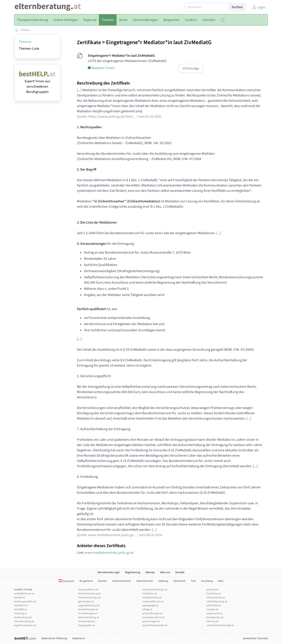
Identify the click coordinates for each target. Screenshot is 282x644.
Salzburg (163, 581)
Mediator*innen (101, 68)
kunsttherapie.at (88, 613)
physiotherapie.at (152, 613)
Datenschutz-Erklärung (54, 638)
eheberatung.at (23, 617)
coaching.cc (21, 613)
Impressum (79, 638)
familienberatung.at (89, 594)
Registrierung (133, 572)
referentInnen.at (216, 598)
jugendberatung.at (89, 605)
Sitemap (150, 572)
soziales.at (212, 609)
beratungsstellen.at (25, 602)
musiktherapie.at (152, 598)
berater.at (19, 598)
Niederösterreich (122, 581)
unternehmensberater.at (220, 625)
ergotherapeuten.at (25, 625)
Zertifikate (89, 42)
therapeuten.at (215, 617)
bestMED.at (20, 609)
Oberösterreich (145, 581)
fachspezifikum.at (88, 590)
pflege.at (147, 609)
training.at (212, 621)
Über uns (165, 572)
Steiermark (179, 581)
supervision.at (214, 613)
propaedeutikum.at (153, 617)
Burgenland (86, 581)
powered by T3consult (255, 638)
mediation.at (150, 594)
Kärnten (103, 581)
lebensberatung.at (89, 617)
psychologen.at (151, 621)
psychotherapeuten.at (155, 625)
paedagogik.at (150, 605)
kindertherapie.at (88, 609)
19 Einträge (191, 68)
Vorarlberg (207, 581)
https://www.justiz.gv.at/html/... (112, 117)
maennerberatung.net (155, 590)
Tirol (193, 581)
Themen (26, 30)
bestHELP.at (21, 605)
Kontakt (180, 572)
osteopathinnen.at (153, 602)
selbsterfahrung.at (217, 602)
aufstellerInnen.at (24, 594)
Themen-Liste (29, 49)
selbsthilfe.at (214, 605)
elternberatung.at (24, 621)
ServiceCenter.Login (109, 572)
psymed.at (212, 590)
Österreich (66, 581)
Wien (221, 581)
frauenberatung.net (89, 598)
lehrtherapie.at (87, 621)
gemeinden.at (86, 602)
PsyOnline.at (214, 594)
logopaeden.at (86, 625)
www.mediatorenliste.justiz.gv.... (112, 535)
